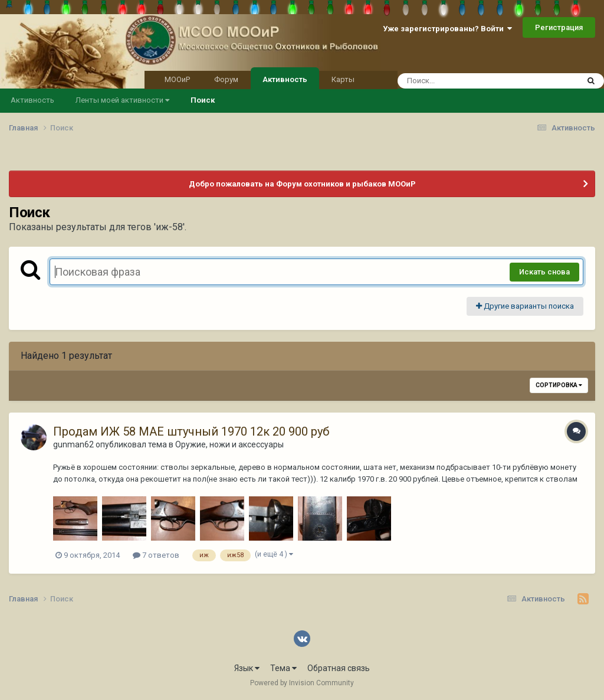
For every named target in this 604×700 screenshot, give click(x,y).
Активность (285, 78)
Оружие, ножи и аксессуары (229, 444)
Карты (343, 79)
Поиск (203, 100)
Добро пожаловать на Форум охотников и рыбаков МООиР (302, 184)
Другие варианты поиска (525, 306)
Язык (247, 668)
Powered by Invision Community (302, 683)
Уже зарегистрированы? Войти (447, 29)
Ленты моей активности (122, 100)
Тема (283, 668)
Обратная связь (339, 668)
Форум (226, 79)
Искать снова (544, 272)
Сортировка (559, 385)
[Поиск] (466, 81)
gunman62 (73, 444)
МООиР (177, 79)
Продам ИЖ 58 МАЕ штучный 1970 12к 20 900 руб (191, 431)
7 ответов (156, 555)
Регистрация (559, 27)
